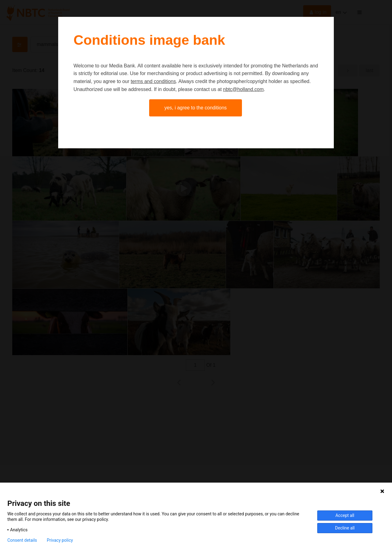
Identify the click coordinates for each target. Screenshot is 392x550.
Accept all (345, 515)
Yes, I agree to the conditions (196, 108)
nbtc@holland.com (243, 89)
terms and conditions (153, 81)
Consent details (22, 540)
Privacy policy (60, 540)
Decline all (345, 528)
